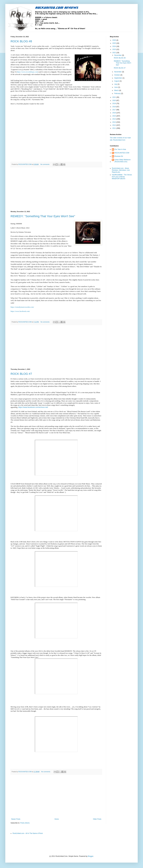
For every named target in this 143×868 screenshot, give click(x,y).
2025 (114, 43)
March (117, 90)
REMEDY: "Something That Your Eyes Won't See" (43, 216)
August (117, 81)
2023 (114, 49)
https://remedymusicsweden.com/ (22, 307)
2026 (114, 40)
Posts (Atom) (25, 823)
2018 (114, 107)
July (116, 84)
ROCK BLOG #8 (21, 41)
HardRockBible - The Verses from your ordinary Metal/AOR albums (122, 177)
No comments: (45, 164)
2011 (114, 128)
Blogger (91, 856)
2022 (114, 53)
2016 (114, 113)
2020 (114, 100)
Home (57, 819)
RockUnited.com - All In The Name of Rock (28, 833)
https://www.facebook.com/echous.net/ (33, 407)
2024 (114, 46)
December (118, 55)
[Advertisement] (56, 189)
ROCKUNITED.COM (122, 153)
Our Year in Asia (120, 149)
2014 (114, 119)
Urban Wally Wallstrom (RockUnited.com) (123, 161)
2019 (114, 104)
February (118, 93)
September (118, 78)
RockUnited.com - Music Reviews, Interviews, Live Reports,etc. (121, 170)
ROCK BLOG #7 (21, 374)
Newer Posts (16, 819)
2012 (114, 125)
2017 (114, 110)
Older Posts (97, 819)
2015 (114, 116)
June (116, 87)
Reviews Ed (119, 156)
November (118, 72)
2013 (114, 122)
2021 (114, 97)
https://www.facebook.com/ (20, 311)
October (117, 75)
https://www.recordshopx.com (27, 72)
